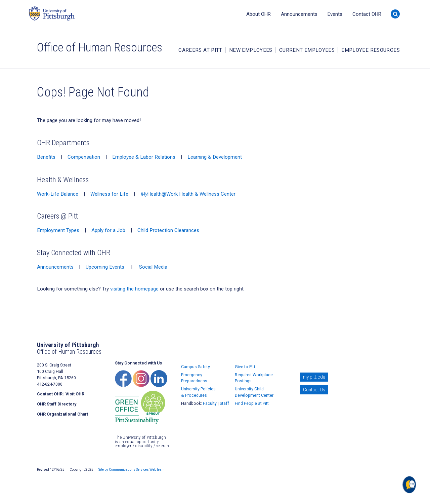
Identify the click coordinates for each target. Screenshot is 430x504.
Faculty (210, 403)
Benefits (46, 157)
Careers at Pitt (200, 50)
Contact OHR (367, 14)
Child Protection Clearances (168, 230)
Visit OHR (75, 394)
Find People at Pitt (252, 403)
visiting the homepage (134, 289)
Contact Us (314, 390)
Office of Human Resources (100, 48)
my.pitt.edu (314, 377)
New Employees (251, 50)
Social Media (153, 267)
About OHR (259, 14)
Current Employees (307, 50)
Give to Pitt (245, 367)
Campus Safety (196, 367)
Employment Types (58, 230)
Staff (224, 403)
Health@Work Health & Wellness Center (188, 194)
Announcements (299, 14)
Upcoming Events (105, 267)
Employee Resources (371, 50)
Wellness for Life (109, 194)
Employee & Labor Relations (144, 157)
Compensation (84, 157)
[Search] (395, 14)
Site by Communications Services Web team (132, 470)
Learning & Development (215, 157)
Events (335, 14)
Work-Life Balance (58, 194)
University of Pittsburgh (77, 13)
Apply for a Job (108, 230)
